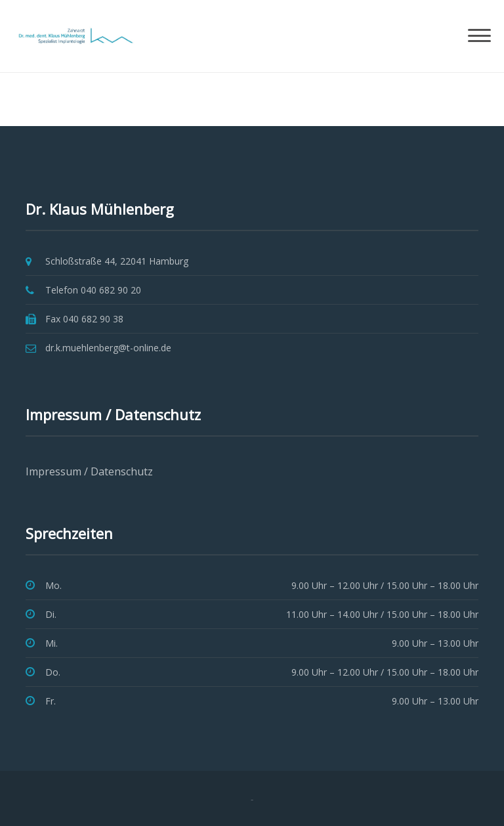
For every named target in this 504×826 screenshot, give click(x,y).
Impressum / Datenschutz (89, 471)
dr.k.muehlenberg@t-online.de (108, 348)
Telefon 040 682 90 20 (93, 290)
